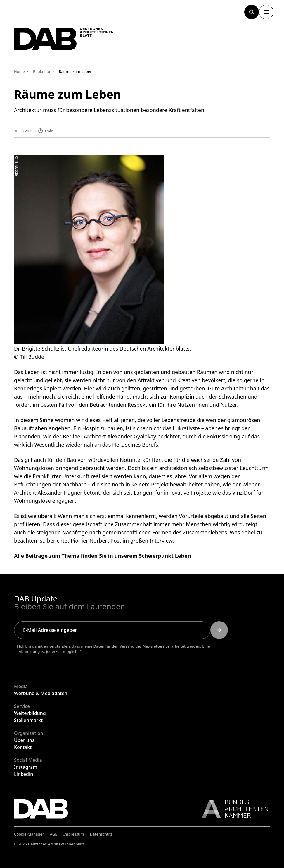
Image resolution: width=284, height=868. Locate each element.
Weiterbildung (30, 713)
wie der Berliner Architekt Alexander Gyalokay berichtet (111, 436)
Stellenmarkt (28, 720)
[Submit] (219, 630)
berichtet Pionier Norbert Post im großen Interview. (110, 540)
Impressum (74, 834)
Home (19, 71)
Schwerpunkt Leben (165, 555)
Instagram (26, 767)
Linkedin (24, 774)
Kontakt (23, 747)
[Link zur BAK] (232, 809)
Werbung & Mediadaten (41, 693)
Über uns (24, 740)
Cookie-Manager (29, 834)
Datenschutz (101, 834)
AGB (54, 834)
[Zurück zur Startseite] (70, 41)
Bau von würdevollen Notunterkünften (114, 459)
